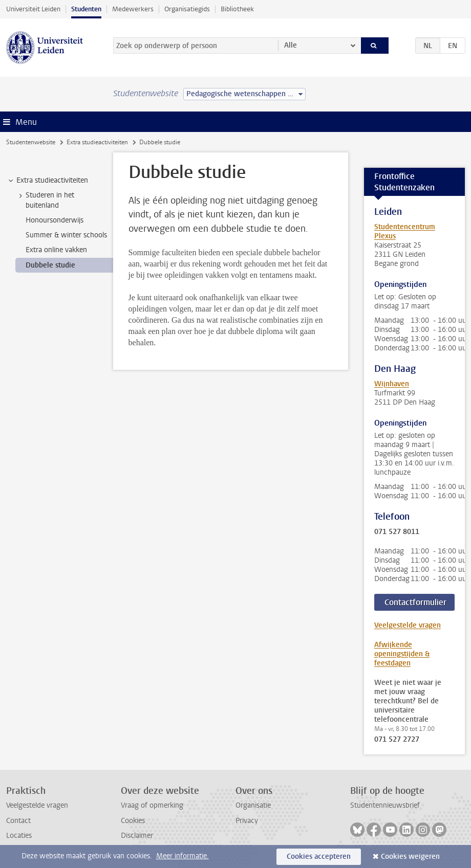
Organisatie (253, 805)
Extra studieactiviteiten (97, 142)
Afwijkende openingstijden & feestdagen (402, 654)
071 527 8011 (397, 532)
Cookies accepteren (319, 856)
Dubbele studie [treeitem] (50, 265)
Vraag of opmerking (152, 805)
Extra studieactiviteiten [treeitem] (47, 181)
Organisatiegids (187, 9)
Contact (18, 821)
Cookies (133, 821)
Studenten (86, 9)
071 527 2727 (397, 740)
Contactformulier (415, 602)
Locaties (19, 836)
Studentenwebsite (31, 142)
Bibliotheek (237, 9)
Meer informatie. (183, 856)
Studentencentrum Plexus (405, 231)
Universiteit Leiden (33, 9)
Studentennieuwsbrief (385, 805)
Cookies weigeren (410, 856)
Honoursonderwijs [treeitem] (55, 220)
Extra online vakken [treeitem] (56, 250)
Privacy (247, 821)
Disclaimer (137, 836)
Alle (291, 45)
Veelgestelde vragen (408, 625)
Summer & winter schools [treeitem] (66, 235)
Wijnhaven (392, 384)
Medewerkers (133, 9)
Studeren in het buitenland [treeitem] (45, 200)
